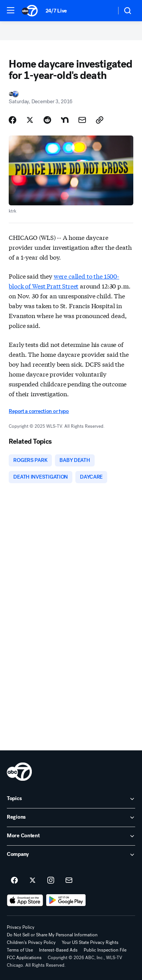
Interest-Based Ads (58, 950)
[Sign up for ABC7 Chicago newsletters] (69, 881)
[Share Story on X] (30, 120)
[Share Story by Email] (82, 120)
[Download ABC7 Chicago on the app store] (25, 900)
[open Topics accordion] (71, 799)
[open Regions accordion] (71, 818)
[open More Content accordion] (71, 836)
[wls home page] (19, 772)
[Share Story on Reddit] (47, 120)
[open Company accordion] (71, 855)
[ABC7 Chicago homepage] (30, 11)
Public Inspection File (105, 950)
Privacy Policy (21, 927)
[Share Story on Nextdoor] (65, 120)
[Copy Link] (100, 120)
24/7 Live (56, 11)
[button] (11, 10)
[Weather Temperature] (104, 11)
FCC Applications (24, 958)
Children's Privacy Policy (31, 942)
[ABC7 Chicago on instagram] (51, 881)
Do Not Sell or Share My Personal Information (52, 935)
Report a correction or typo (39, 411)
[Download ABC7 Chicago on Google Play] (66, 900)
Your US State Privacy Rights (90, 942)
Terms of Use (20, 950)
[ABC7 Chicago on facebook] (14, 881)
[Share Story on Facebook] (12, 120)
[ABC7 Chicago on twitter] (33, 881)
